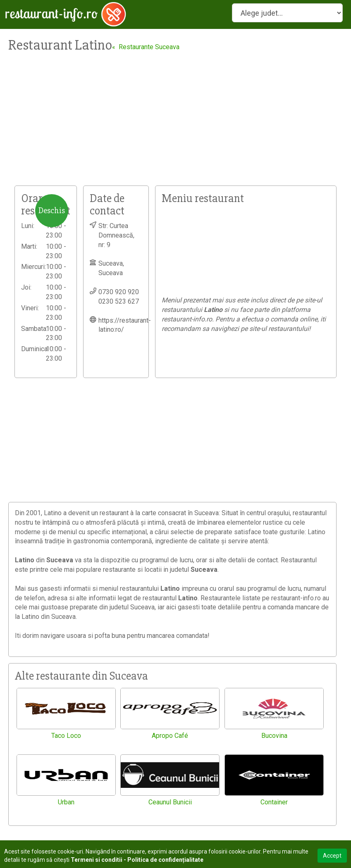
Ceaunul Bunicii (170, 802)
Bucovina (274, 736)
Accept (332, 856)
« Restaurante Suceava (146, 47)
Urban (66, 802)
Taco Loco (66, 736)
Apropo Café (170, 736)
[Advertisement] (175, 124)
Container (274, 802)
